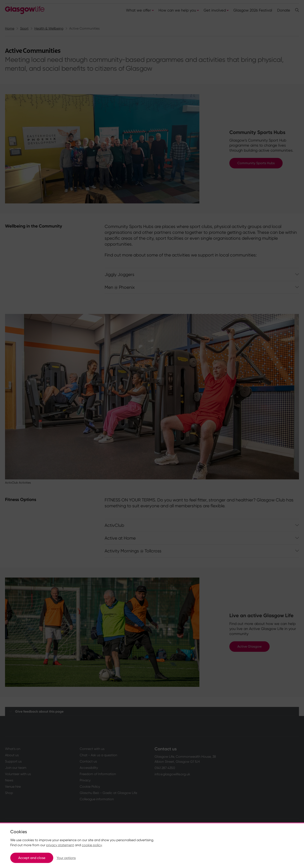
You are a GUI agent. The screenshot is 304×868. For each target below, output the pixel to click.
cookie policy (92, 845)
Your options (66, 858)
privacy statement (60, 845)
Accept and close (32, 858)
